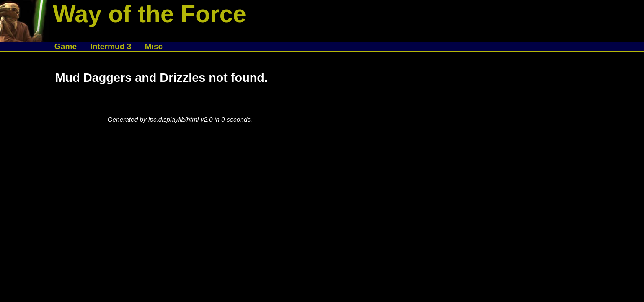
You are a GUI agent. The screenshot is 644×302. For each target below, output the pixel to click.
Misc (154, 46)
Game (66, 46)
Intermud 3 (111, 46)
